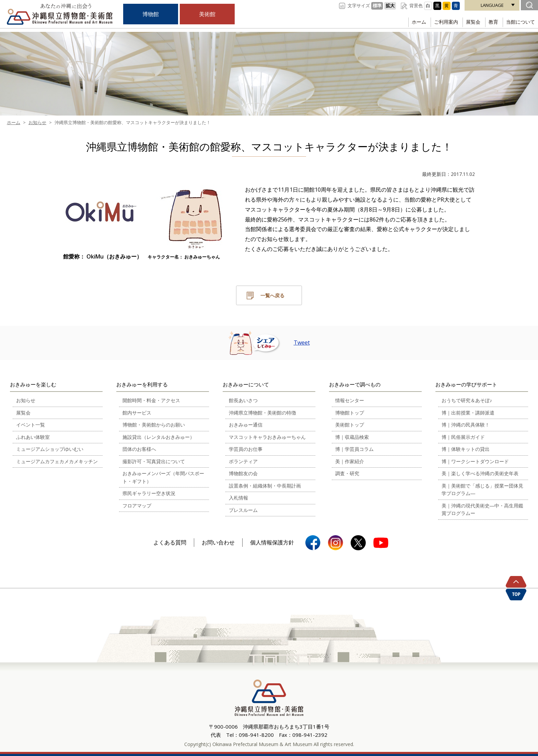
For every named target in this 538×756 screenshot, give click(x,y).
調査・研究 (347, 473)
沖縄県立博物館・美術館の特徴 (262, 413)
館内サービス (137, 413)
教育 (490, 22)
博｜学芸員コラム (354, 449)
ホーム (410, 22)
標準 (377, 5)
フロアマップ (137, 506)
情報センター (350, 400)
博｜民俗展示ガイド (463, 437)
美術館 (207, 14)
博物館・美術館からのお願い (154, 425)
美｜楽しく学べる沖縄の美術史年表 (480, 473)
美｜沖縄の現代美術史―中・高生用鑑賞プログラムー (482, 509)
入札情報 (238, 498)
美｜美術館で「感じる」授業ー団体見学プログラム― (482, 490)
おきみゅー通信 (246, 425)
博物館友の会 (243, 473)
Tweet (302, 343)
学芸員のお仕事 (246, 449)
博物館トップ (350, 413)
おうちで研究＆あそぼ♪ (467, 400)
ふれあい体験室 (33, 437)
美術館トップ (350, 425)
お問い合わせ (218, 542)
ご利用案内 (439, 22)
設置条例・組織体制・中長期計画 (265, 486)
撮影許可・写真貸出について (154, 461)
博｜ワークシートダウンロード (475, 461)
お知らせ (26, 400)
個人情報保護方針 (272, 542)
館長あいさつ (243, 400)
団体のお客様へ (139, 449)
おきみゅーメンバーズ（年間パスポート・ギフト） (163, 477)
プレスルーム (243, 510)
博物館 (151, 14)
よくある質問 (170, 542)
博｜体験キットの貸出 (466, 449)
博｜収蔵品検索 (352, 437)
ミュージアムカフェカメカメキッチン (57, 461)
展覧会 (468, 22)
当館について (519, 22)
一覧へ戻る (272, 295)
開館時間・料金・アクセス (151, 400)
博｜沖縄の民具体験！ (466, 425)
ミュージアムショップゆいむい (50, 449)
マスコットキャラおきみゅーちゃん (267, 437)
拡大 (390, 5)
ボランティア (243, 461)
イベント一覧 (31, 425)
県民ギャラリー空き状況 (149, 493)
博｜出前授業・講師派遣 (468, 413)
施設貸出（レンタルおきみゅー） (159, 437)
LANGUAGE (492, 5)
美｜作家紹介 (350, 461)
